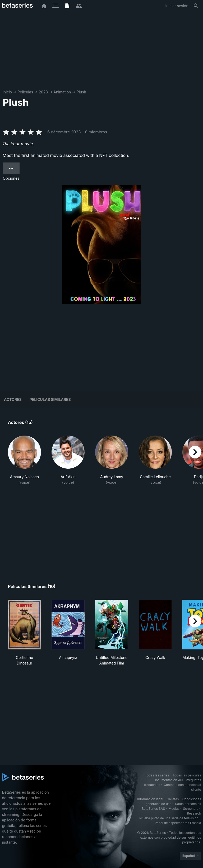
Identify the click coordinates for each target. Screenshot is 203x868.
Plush (81, 92)
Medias (174, 809)
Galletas (173, 799)
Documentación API (168, 780)
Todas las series (157, 775)
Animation (62, 92)
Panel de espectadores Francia (178, 823)
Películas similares (50, 399)
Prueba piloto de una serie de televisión (169, 818)
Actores (13, 399)
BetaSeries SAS (153, 809)
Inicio (7, 92)
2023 (43, 92)
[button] (24, 460)
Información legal (150, 799)
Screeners (191, 809)
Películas (25, 92)
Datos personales (188, 804)
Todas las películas (187, 775)
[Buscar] (196, 6)
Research (194, 813)
